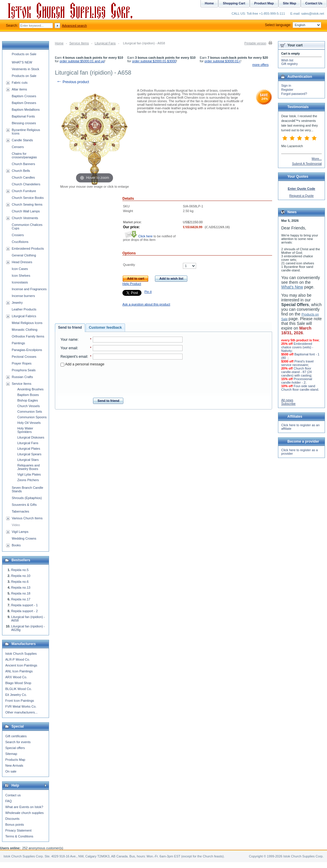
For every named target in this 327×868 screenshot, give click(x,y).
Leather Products (24, 309)
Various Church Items (27, 518)
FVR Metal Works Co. (21, 706)
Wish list (287, 60)
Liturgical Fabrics (24, 316)
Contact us (13, 795)
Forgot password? (294, 94)
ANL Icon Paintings (19, 671)
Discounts (12, 819)
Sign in (286, 85)
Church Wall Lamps (26, 211)
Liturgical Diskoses (31, 437)
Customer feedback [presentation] (105, 328)
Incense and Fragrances (29, 289)
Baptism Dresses (24, 103)
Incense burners (23, 296)
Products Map (15, 760)
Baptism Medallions (26, 110)
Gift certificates (16, 736)
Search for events (18, 742)
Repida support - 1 (25, 605)
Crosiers (18, 235)
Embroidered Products (28, 249)
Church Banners (23, 164)
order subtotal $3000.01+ (223, 61)
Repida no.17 (21, 599)
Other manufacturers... (21, 712)
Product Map (264, 3)
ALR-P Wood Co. (18, 659)
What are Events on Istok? (24, 807)
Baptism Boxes (28, 395)
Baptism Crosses (24, 96)
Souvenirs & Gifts (24, 505)
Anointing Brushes (30, 389)
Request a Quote (301, 196)
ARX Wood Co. (16, 677)
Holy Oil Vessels (29, 423)
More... (317, 159)
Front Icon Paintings (20, 701)
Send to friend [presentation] (70, 328)
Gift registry (289, 64)
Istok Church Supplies (21, 654)
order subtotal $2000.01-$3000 (154, 61)
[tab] (70, 328)
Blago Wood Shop (18, 683)
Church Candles (23, 177)
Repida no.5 (20, 570)
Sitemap (11, 754)
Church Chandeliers (26, 184)
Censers (18, 147)
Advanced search (74, 26)
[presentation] (122, 380)
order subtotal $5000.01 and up (82, 61)
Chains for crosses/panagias (24, 155)
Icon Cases (20, 269)
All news (287, 400)
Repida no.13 (21, 587)
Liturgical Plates (29, 449)
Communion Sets (30, 412)
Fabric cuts (20, 83)
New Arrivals (14, 765)
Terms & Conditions (19, 836)
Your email (69, 348)
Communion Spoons (32, 417)
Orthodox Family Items (28, 336)
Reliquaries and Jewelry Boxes (28, 467)
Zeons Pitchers (28, 480)
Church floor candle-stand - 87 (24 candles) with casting (296, 372)
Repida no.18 (21, 593)
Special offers (15, 748)
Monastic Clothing (25, 330)
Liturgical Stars (28, 460)
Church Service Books (28, 198)
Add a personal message (82, 364)
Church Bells (21, 171)
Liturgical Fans (105, 43)
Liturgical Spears (29, 454)
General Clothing (24, 255)
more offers (261, 65)
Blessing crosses (24, 123)
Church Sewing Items (27, 204)
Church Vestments (25, 218)
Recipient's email (74, 357)
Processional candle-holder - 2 (297, 381)
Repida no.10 (21, 576)
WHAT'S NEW (22, 62)
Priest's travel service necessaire (297, 363)
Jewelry (17, 303)
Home (59, 43)
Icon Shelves (21, 276)
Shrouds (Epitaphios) (27, 498)
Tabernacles (20, 511)
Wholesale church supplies (25, 813)
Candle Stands (22, 140)
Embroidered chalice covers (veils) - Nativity (297, 347)
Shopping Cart (234, 3)
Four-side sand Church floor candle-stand (300, 388)
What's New (292, 287)
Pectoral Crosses (24, 357)
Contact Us (314, 3)
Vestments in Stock (26, 69)
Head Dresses (22, 262)
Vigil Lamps (20, 532)
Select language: (293, 25)
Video (16, 525)
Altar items (19, 89)
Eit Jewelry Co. (16, 695)
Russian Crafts (22, 377)
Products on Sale (24, 54)
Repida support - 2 (25, 611)
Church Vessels (28, 406)
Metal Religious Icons (27, 323)
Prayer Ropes (22, 363)
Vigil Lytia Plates (29, 474)
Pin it (148, 292)
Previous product (73, 82)
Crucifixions (20, 242)
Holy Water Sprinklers (25, 430)
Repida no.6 (20, 582)
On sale (11, 771)
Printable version (255, 43)
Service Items (79, 43)
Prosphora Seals (24, 370)
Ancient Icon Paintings (21, 665)
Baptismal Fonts (23, 116)
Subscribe (288, 404)
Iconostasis (20, 282)
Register (287, 90)
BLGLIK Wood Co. (18, 689)
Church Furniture (24, 191)
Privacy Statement (18, 830)
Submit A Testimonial (307, 164)
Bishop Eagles (28, 400)
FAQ (9, 801)
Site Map (290, 3)
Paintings (18, 343)
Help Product (132, 284)
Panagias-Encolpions (27, 350)
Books (16, 545)
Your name (69, 340)
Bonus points (15, 825)
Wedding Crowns (24, 538)
